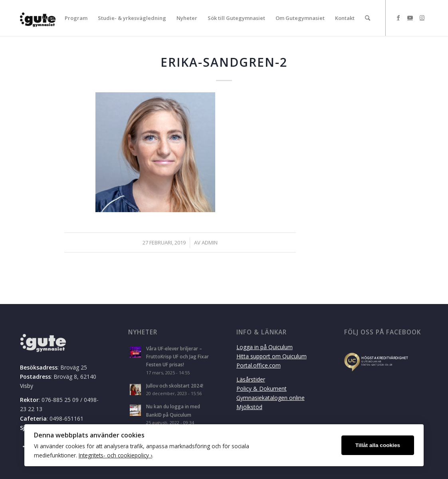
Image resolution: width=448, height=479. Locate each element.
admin (210, 242)
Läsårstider (251, 379)
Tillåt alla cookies (378, 445)
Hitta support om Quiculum (272, 356)
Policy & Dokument (262, 389)
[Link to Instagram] (422, 18)
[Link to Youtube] (410, 18)
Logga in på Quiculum (265, 347)
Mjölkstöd (249, 407)
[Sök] (368, 18)
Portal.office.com (259, 365)
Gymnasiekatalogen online (271, 398)
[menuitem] (48, 18)
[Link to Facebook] (398, 18)
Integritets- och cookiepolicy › (115, 455)
